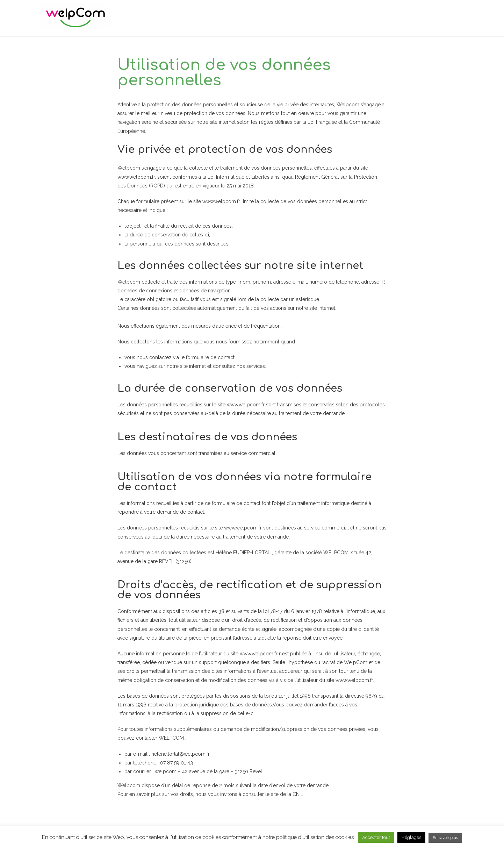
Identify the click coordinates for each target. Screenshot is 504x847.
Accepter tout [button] (376, 837)
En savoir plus (445, 838)
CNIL (298, 795)
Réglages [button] (411, 837)
